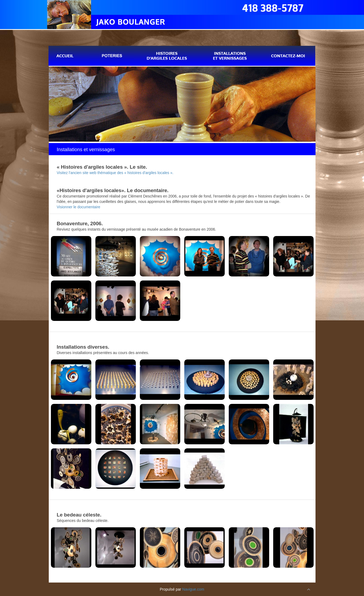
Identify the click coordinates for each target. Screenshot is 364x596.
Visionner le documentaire (79, 207)
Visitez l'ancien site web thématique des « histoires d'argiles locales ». (115, 173)
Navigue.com (193, 589)
